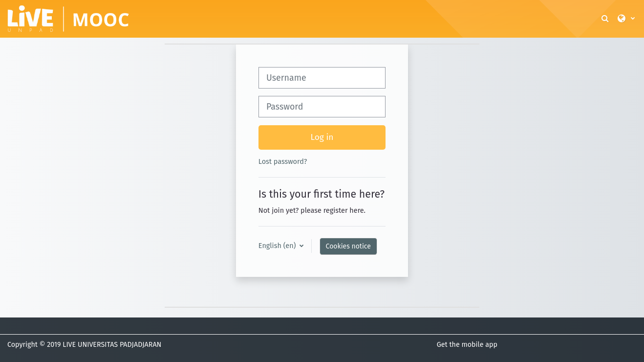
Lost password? (283, 161)
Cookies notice (348, 246)
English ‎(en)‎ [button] (278, 246)
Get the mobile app (467, 345)
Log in (322, 137)
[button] (606, 19)
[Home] (68, 18)
